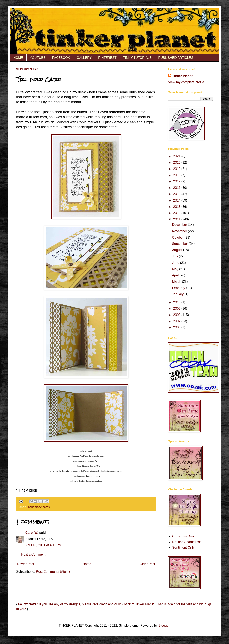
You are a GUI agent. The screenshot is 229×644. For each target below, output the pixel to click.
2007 (177, 321)
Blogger (164, 625)
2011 (177, 219)
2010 (177, 302)
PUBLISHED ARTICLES (176, 58)
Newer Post (26, 564)
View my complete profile (186, 82)
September (180, 244)
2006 (177, 327)
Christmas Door (184, 536)
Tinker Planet (182, 76)
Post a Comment (33, 554)
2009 (177, 309)
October (178, 237)
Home (87, 564)
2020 (177, 163)
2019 (177, 169)
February (179, 288)
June (176, 263)
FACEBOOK (61, 58)
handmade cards (39, 507)
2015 (177, 194)
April (176, 275)
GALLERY (84, 58)
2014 (177, 200)
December (180, 225)
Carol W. (32, 533)
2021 (177, 156)
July (175, 256)
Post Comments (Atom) (53, 572)
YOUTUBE (38, 58)
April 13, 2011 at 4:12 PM (43, 545)
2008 (177, 315)
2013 (177, 207)
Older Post (147, 564)
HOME (18, 58)
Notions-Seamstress (187, 542)
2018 (177, 175)
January (178, 294)
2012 (177, 213)
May (176, 269)
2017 (177, 181)
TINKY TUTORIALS (137, 58)
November (180, 231)
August (178, 250)
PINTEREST (107, 58)
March (177, 282)
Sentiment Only (183, 548)
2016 (177, 188)
